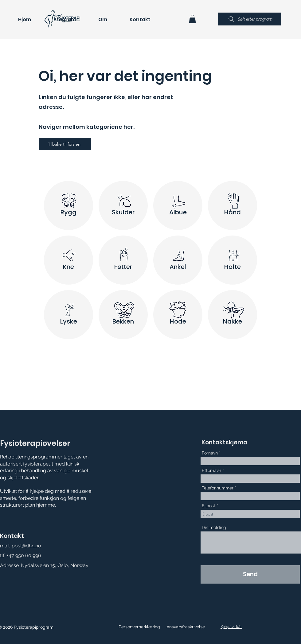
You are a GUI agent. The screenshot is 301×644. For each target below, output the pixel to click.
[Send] (250, 574)
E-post (209, 506)
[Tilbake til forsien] (65, 144)
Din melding (214, 527)
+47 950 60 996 (24, 556)
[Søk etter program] (250, 19)
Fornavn (210, 453)
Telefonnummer (218, 488)
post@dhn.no (26, 546)
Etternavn (211, 470)
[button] (192, 19)
